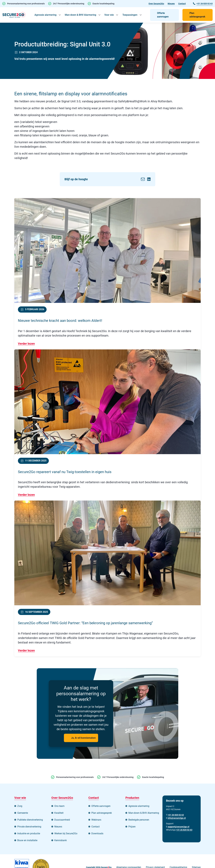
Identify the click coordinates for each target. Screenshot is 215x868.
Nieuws (171, 4)
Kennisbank (61, 840)
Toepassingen (130, 15)
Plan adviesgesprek (197, 15)
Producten (132, 798)
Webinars (96, 820)
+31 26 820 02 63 (184, 830)
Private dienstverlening (29, 827)
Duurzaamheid (62, 820)
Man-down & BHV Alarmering (80, 15)
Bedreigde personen (139, 820)
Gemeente (23, 813)
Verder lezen (26, 344)
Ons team (59, 806)
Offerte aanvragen (163, 15)
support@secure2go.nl (178, 827)
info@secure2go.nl (177, 818)
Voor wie (109, 15)
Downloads (97, 833)
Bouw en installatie (27, 840)
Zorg (20, 806)
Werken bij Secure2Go (66, 833)
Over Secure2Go (156, 4)
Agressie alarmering (45, 15)
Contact (182, 4)
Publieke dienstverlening (30, 820)
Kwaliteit (59, 813)
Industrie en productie (29, 833)
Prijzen (132, 827)
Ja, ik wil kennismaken (83, 738)
